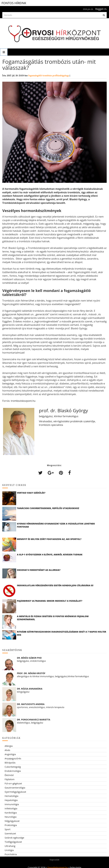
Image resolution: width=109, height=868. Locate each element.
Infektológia (11, 808)
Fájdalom (10, 779)
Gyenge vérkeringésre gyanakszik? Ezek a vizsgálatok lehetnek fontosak (56, 525)
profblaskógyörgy (61, 75)
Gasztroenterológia (15, 788)
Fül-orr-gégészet (13, 783)
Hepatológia (11, 800)
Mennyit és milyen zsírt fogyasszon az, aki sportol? (49, 539)
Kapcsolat (54, 860)
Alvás (7, 750)
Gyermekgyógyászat (15, 792)
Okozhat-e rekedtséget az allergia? (39, 570)
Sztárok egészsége (14, 838)
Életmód (9, 775)
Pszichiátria (11, 854)
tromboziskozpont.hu (23, 401)
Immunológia (12, 804)
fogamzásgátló (35, 75)
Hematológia (11, 796)
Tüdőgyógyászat (13, 842)
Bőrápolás (10, 763)
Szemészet (10, 833)
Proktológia (11, 825)
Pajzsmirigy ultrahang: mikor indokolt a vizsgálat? (50, 601)
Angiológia (10, 754)
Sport (8, 829)
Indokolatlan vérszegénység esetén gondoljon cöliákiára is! (55, 585)
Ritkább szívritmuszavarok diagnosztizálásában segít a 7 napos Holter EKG (62, 633)
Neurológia (11, 817)
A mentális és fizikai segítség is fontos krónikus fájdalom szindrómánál (53, 618)
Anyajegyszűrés (13, 758)
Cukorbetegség (13, 767)
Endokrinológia (13, 771)
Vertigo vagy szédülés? (31, 493)
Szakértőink (12, 650)
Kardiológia (11, 813)
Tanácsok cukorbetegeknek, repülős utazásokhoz (48, 508)
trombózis (47, 75)
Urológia (9, 850)
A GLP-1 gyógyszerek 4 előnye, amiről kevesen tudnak (50, 555)
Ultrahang (10, 846)
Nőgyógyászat (12, 821)
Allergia (9, 746)
